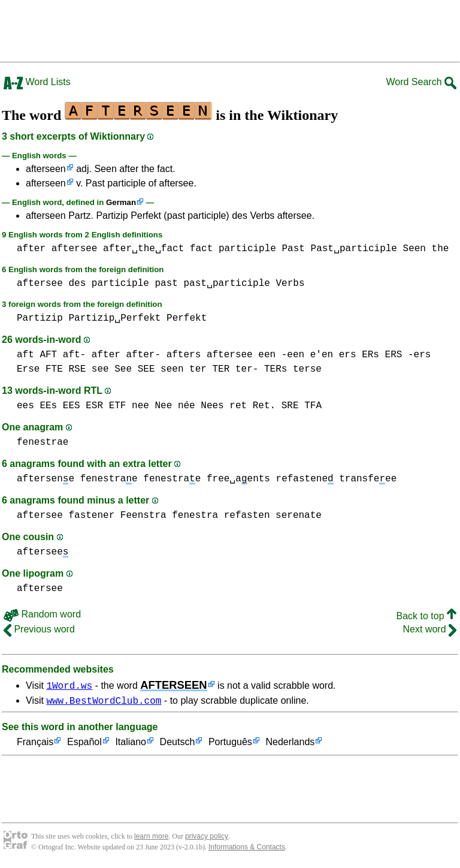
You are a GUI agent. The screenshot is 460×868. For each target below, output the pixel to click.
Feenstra (143, 516)
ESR (94, 406)
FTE (54, 369)
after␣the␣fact (143, 249)
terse (307, 369)
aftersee (75, 249)
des (77, 284)
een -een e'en (296, 355)
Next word (430, 629)
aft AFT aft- (51, 355)
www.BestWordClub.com (104, 702)
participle (247, 249)
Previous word (39, 629)
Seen (414, 249)
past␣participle (226, 284)
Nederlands (290, 744)
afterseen (46, 169)
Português (230, 744)
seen (172, 369)
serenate (299, 516)
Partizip (40, 318)
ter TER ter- (224, 369)
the (441, 249)
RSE (77, 369)
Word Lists (37, 82)
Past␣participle (354, 249)
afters (184, 355)
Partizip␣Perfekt (114, 318)
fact (201, 249)
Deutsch (178, 744)
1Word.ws (69, 685)
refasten (247, 516)
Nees (212, 406)
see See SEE (123, 369)
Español (84, 744)
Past (293, 249)
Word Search (421, 82)
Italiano (131, 744)
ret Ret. (252, 406)
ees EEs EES (49, 406)
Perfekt (187, 318)
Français (35, 744)
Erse (28, 369)
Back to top (427, 616)
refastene (305, 479)
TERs (276, 369)
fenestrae (43, 442)
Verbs (290, 284)
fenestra (195, 516)
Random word (42, 614)
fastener (91, 516)
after (31, 249)
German (121, 202)
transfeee (368, 479)
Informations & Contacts (247, 849)
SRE (290, 406)
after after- (126, 355)
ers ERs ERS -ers (385, 355)
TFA (313, 406)
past (166, 284)
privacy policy (207, 838)
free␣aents (238, 479)
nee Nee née (164, 406)
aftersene (46, 479)
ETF (118, 406)
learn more (151, 838)
